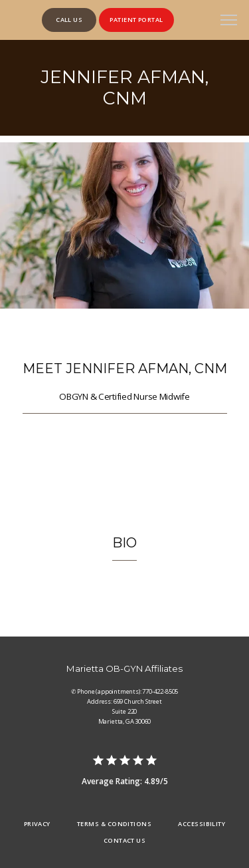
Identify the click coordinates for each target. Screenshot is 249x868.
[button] (229, 21)
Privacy (37, 824)
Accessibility (202, 824)
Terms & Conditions (114, 824)
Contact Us (125, 840)
